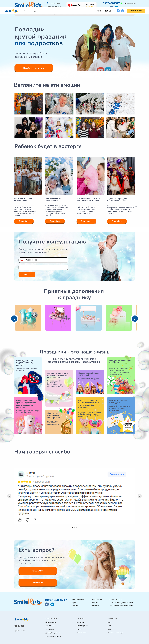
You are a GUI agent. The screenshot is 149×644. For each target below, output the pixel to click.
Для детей (28, 4)
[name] (43, 267)
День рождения (51, 622)
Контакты (121, 14)
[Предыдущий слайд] (9, 496)
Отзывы (100, 14)
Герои (55, 14)
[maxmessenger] (123, 4)
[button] (136, 4)
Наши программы (31, 14)
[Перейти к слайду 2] (74, 528)
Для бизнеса (39, 4)
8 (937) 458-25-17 (56, 600)
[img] (28, 602)
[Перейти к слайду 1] (73, 528)
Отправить (27, 275)
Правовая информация (115, 633)
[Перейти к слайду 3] (76, 528)
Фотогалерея (77, 14)
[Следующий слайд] (140, 496)
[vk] (23, 626)
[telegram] (118, 4)
